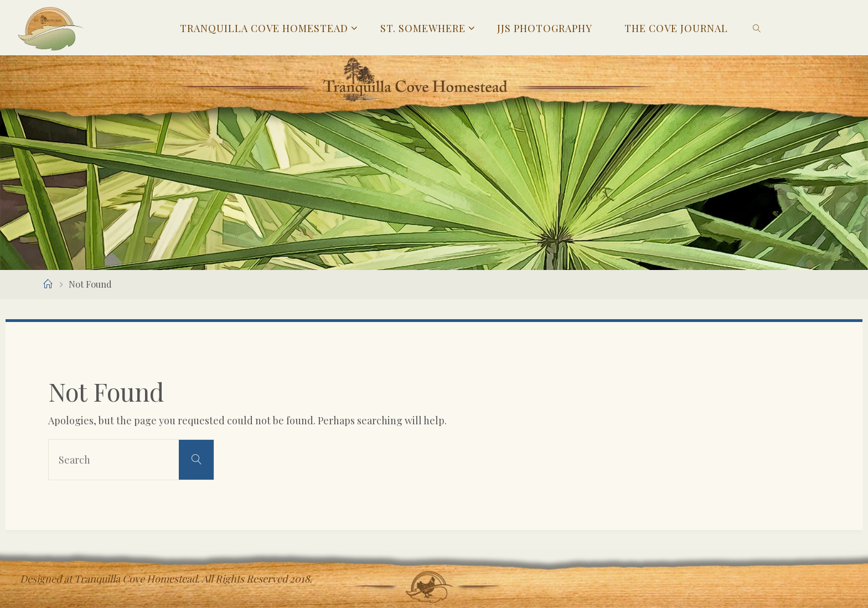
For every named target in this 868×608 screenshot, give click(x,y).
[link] (757, 28)
